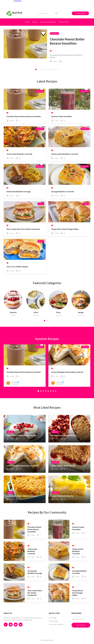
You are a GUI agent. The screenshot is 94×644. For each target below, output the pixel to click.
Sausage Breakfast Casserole (62, 192)
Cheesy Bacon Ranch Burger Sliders (65, 229)
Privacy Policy (64, 22)
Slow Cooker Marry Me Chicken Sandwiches (23, 229)
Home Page (53, 618)
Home (27, 22)
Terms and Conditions (48, 22)
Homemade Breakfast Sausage (18, 192)
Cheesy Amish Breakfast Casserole (65, 154)
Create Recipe (80, 13)
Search (35, 22)
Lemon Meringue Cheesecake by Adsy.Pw (67, 372)
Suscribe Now (81, 625)
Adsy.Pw (14, 382)
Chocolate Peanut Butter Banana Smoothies (24, 116)
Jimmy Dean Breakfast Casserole (19, 154)
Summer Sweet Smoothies (62, 116)
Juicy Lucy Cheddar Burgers (17, 267)
